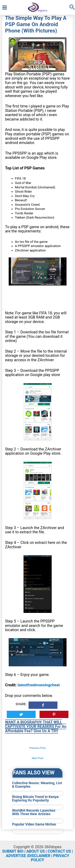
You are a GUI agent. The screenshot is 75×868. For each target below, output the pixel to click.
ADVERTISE (16, 856)
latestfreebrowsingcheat (39, 685)
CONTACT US (59, 851)
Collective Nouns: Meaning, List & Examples (37, 785)
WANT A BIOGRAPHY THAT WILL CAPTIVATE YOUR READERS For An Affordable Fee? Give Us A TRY (36, 726)
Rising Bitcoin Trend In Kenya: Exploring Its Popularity (36, 799)
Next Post (38, 758)
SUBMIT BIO (13, 851)
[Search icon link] (72, 7)
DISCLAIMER (39, 856)
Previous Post (38, 748)
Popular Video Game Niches (34, 824)
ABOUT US (36, 851)
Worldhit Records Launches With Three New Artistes (34, 812)
